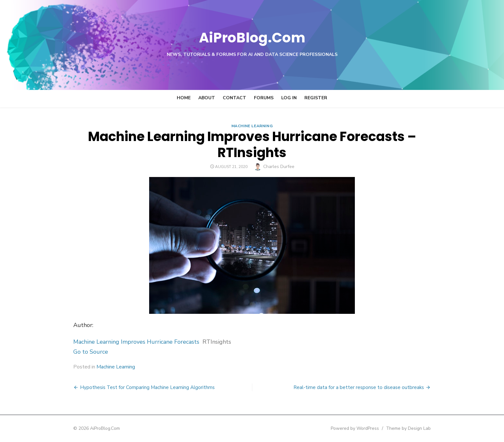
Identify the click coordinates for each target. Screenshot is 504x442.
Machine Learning (252, 126)
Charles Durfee (279, 167)
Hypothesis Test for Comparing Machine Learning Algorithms (140, 387)
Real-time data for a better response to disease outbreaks (366, 387)
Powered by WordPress (363, 428)
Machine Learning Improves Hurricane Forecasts (129, 342)
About (207, 98)
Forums (264, 98)
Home (184, 98)
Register (316, 98)
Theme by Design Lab (416, 428)
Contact (234, 98)
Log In (289, 98)
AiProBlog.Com (252, 37)
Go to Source (83, 352)
